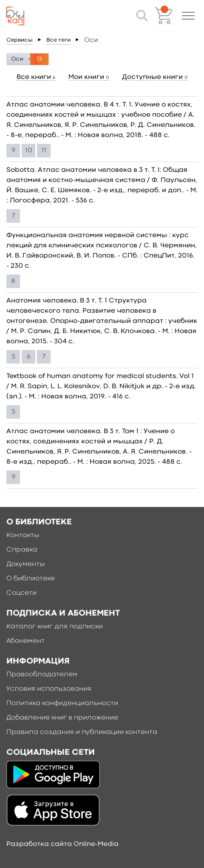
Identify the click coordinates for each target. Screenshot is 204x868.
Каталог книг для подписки (55, 627)
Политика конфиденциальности (62, 703)
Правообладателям (42, 675)
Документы (26, 564)
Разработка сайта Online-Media (62, 844)
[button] (188, 16)
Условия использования (49, 689)
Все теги (58, 40)
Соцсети (21, 593)
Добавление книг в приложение (62, 718)
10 (29, 151)
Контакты (23, 535)
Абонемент (25, 641)
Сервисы (20, 40)
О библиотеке (31, 579)
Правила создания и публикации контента (82, 732)
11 (44, 151)
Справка (22, 550)
